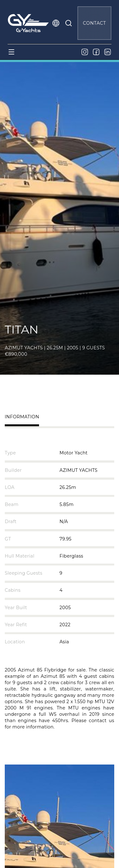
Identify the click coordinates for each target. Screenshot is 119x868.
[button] (56, 23)
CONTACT (94, 23)
